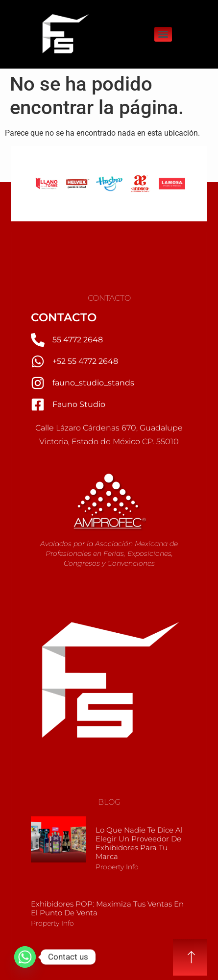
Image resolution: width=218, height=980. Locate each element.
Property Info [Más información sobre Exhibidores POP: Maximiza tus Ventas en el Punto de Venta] (52, 923)
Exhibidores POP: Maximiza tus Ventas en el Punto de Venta (107, 908)
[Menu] (163, 34)
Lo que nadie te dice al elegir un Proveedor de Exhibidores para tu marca (139, 843)
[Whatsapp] (25, 957)
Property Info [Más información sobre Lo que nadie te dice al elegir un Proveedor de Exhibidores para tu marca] (117, 867)
